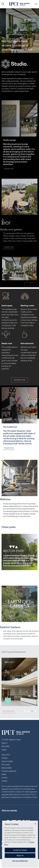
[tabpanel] (19, 679)
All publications (8, 711)
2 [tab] (29, 711)
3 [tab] (32, 711)
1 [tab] (25, 711)
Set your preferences (20, 861)
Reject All (20, 856)
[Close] (35, 824)
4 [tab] (36, 711)
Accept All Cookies (20, 850)
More (3, 45)
